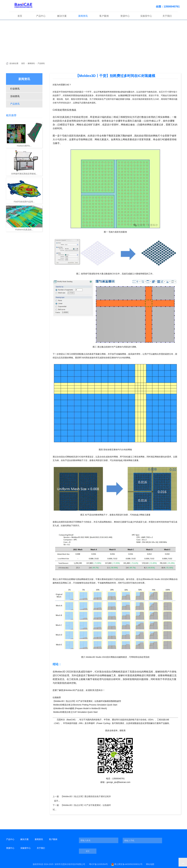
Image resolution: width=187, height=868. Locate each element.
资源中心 (125, 16)
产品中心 (41, 16)
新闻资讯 (83, 16)
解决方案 (62, 16)
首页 (20, 16)
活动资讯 (15, 96)
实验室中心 (146, 16)
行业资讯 (15, 89)
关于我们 (167, 16)
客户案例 (104, 16)
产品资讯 (41, 63)
